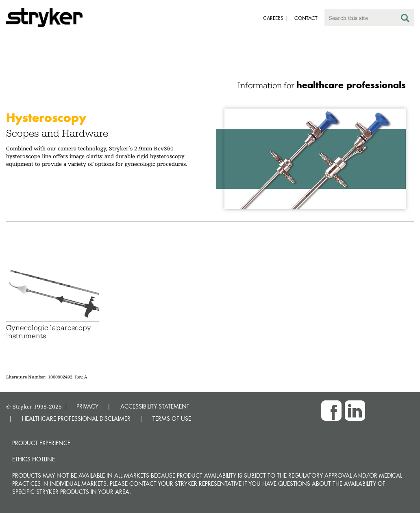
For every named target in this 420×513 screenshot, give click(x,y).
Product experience (41, 443)
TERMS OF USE (172, 418)
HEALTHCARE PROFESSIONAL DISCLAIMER (76, 418)
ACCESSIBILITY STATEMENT (155, 406)
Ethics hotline (34, 459)
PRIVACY (87, 406)
